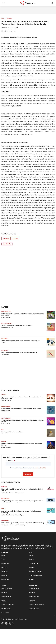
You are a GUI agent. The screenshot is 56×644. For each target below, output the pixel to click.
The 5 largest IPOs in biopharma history (12, 432)
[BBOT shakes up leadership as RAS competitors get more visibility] (51, 522)
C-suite (4, 441)
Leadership (5, 520)
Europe (15, 238)
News (3, 18)
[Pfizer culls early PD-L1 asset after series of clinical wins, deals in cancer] (51, 488)
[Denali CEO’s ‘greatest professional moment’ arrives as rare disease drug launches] (51, 445)
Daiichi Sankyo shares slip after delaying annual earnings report (19, 352)
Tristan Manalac (5, 354)
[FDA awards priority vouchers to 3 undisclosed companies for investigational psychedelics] (51, 315)
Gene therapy (6, 406)
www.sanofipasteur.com (9, 134)
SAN (53, 103)
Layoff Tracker (7, 323)
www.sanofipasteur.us (25, 134)
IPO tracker (5, 499)
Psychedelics (6, 312)
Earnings (5, 350)
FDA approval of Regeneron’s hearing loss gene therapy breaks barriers (21, 409)
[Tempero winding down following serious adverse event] (51, 327)
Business (9, 18)
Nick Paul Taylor (19, 515)
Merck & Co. (7, 244)
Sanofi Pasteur (6, 46)
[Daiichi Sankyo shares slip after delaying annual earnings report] (51, 354)
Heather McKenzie (6, 317)
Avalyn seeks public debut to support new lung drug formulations (22, 501)
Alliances (6, 238)
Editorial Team (19, 503)
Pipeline (4, 487)
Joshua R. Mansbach (6, 401)
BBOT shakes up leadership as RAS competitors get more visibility (23, 523)
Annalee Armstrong (6, 447)
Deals (3, 509)
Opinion (4, 395)
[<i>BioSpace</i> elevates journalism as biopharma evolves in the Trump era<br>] (51, 342)
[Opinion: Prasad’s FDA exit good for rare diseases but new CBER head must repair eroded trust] (51, 398)
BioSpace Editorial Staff (7, 327)
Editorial (5, 339)
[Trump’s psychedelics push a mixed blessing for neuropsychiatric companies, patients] (51, 421)
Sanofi (28, 44)
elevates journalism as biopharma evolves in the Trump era (21, 341)
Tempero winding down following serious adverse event (17, 325)
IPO (2, 430)
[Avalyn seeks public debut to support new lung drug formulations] (51, 500)
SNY (19, 106)
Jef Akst (3, 343)
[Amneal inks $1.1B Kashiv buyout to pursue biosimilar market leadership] (51, 510)
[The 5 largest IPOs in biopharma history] (51, 433)
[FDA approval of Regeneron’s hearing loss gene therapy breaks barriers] (51, 410)
